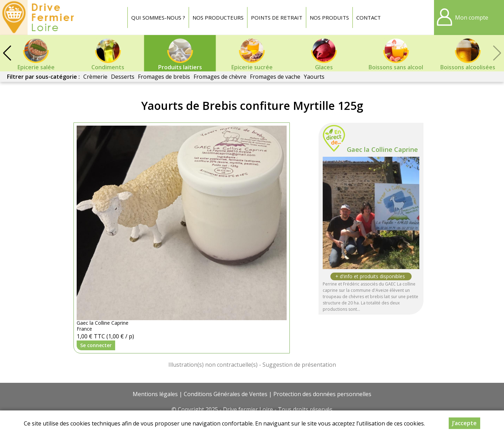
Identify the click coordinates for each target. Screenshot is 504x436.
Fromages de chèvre (220, 77)
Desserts (123, 77)
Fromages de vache (275, 77)
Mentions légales (155, 394)
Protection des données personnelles (322, 394)
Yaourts (314, 77)
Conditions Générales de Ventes (226, 394)
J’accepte (464, 423)
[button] (7, 53)
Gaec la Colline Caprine (382, 149)
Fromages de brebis (164, 77)
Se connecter (96, 345)
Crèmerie (95, 77)
